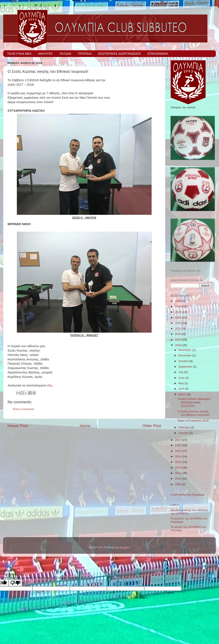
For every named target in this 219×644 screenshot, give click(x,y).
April (182, 389)
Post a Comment (23, 409)
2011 (179, 473)
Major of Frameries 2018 (193, 420)
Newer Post (18, 426)
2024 (179, 312)
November (185, 355)
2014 (179, 456)
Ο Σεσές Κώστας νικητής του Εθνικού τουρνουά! (194, 413)
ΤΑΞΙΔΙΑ (65, 54)
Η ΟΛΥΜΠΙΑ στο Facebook (188, 495)
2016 (179, 445)
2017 (179, 440)
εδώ (49, 385)
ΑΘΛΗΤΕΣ (45, 54)
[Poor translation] (15, 583)
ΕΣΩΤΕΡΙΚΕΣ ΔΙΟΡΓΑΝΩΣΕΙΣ (120, 54)
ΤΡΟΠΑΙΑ (85, 54)
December (185, 350)
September (186, 367)
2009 (179, 484)
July (181, 372)
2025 (179, 306)
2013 (179, 462)
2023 (179, 318)
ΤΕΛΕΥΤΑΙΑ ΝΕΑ (19, 54)
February (184, 427)
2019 (179, 340)
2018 (179, 345)
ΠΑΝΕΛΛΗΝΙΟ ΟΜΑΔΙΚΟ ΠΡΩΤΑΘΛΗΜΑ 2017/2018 (194, 402)
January (184, 433)
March (183, 394)
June (182, 378)
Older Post (152, 426)
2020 (179, 334)
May (181, 383)
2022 (179, 323)
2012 (179, 468)
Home (85, 426)
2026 (179, 301)
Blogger (124, 547)
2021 (179, 329)
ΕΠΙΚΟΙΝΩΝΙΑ (158, 54)
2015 (179, 451)
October (184, 361)
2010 (179, 479)
